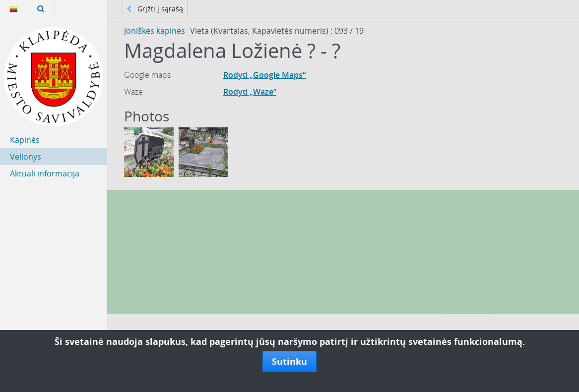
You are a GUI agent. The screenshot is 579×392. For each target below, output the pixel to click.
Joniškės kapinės (155, 31)
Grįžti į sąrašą (155, 9)
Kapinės (25, 140)
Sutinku (289, 361)
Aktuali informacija (45, 173)
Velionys (26, 157)
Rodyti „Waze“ (250, 92)
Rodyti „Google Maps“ (264, 75)
